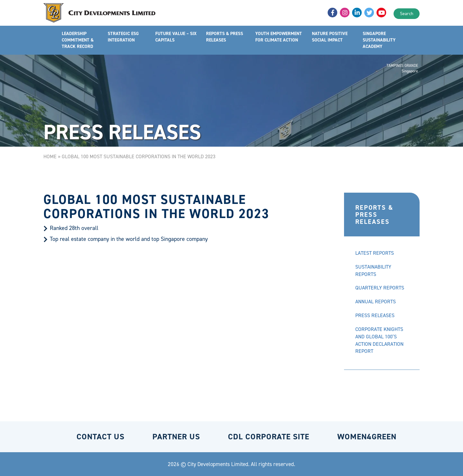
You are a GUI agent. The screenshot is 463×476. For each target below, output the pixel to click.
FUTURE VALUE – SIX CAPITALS (176, 37)
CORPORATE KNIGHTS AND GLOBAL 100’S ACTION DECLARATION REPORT (379, 340)
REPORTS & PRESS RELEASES (225, 37)
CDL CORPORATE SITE (269, 437)
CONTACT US (100, 437)
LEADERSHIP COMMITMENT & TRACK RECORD (78, 40)
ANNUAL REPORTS (376, 302)
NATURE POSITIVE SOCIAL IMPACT (330, 37)
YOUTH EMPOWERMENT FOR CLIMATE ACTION (279, 37)
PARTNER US (176, 437)
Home (50, 156)
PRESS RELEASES (375, 315)
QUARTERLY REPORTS (380, 288)
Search (407, 14)
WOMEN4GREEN (367, 437)
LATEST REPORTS (375, 253)
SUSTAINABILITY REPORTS (373, 270)
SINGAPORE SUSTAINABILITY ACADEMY (379, 40)
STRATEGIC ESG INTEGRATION (123, 37)
